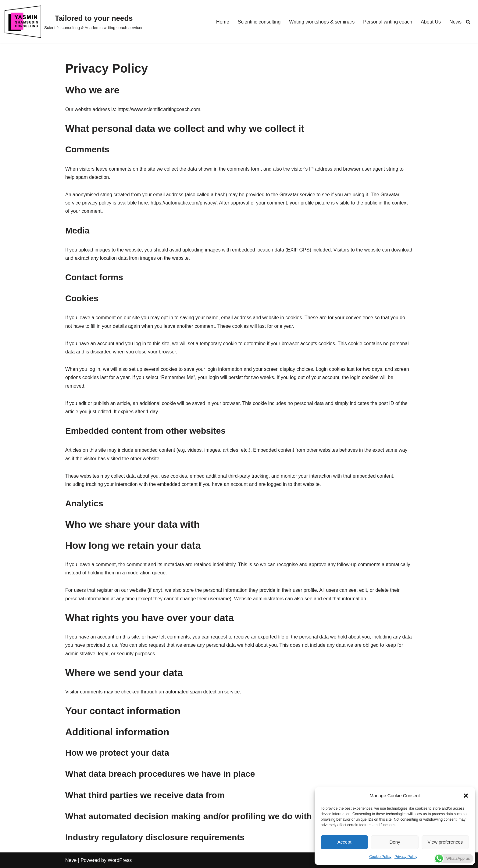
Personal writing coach (388, 22)
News (455, 22)
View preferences (445, 842)
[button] (466, 796)
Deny (395, 842)
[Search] (468, 22)
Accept (344, 842)
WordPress (120, 860)
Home (223, 22)
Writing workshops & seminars (322, 22)
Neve (71, 860)
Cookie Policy (380, 857)
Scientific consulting (259, 22)
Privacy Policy (406, 857)
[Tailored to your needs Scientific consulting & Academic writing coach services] (74, 22)
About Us (431, 22)
